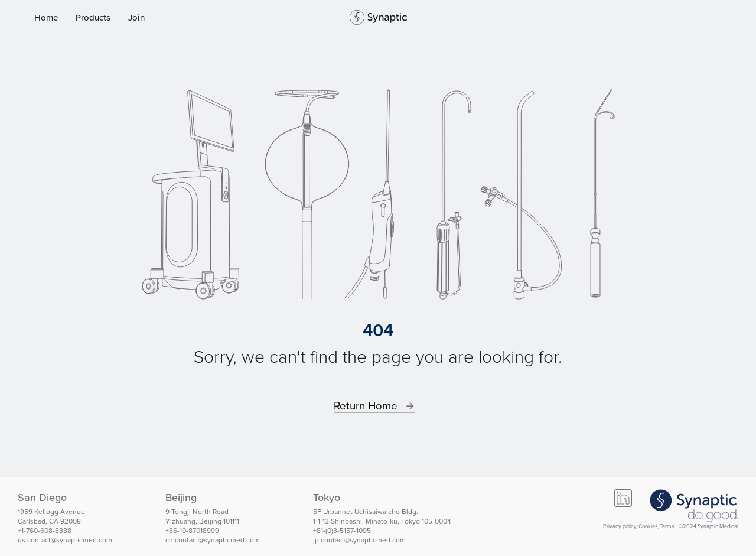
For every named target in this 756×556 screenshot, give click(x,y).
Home (46, 18)
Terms (667, 526)
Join (136, 18)
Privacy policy (620, 526)
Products (93, 18)
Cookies (648, 526)
